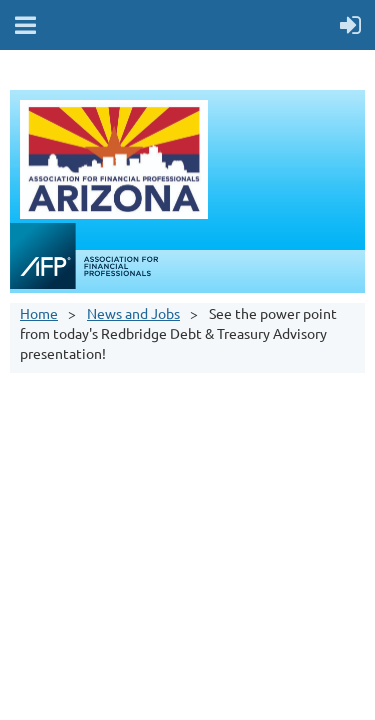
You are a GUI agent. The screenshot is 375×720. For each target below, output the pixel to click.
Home (39, 313)
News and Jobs (133, 313)
